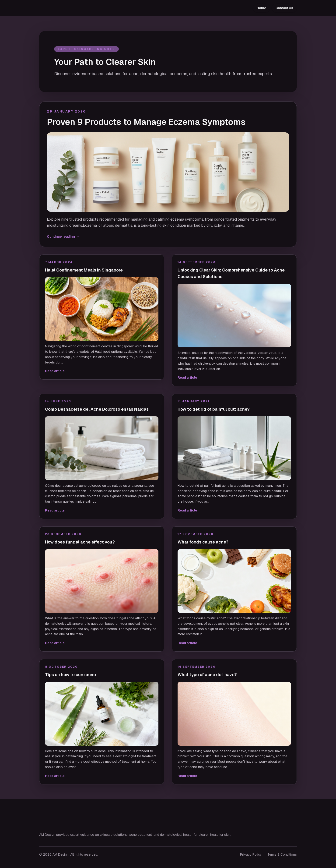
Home (261, 8)
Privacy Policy (251, 854)
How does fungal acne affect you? (80, 542)
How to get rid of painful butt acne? (214, 409)
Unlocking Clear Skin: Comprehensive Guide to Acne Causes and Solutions (231, 273)
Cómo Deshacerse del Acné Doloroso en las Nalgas (97, 409)
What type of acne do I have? (207, 675)
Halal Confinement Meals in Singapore (84, 270)
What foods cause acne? (203, 542)
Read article (55, 371)
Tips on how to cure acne (70, 675)
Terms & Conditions (282, 854)
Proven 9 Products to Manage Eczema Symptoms (146, 122)
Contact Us (284, 8)
